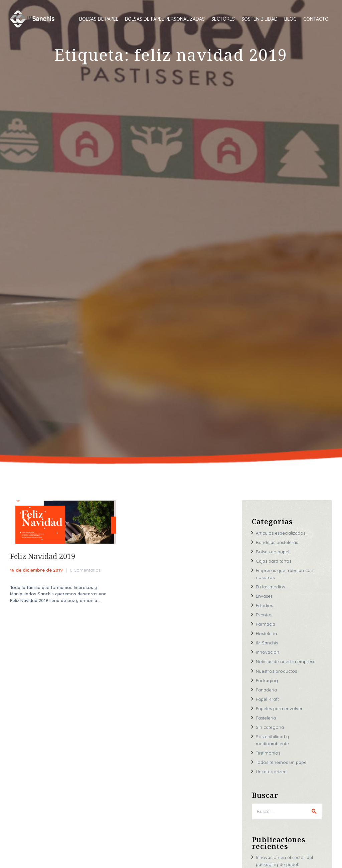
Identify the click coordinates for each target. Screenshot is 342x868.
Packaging (267, 680)
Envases (264, 596)
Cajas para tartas (274, 561)
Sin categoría (270, 727)
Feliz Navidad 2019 (43, 556)
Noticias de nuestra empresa (286, 661)
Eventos (264, 615)
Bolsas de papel (273, 552)
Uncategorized (271, 772)
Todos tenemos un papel (282, 762)
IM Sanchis (267, 643)
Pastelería (266, 718)
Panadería (266, 690)
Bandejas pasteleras (277, 542)
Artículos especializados (281, 533)
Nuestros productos (276, 671)
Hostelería (266, 633)
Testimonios (268, 753)
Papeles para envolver (279, 708)
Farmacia (266, 624)
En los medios (270, 587)
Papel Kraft (267, 699)
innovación (268, 652)
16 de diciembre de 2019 (36, 570)
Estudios (264, 605)
